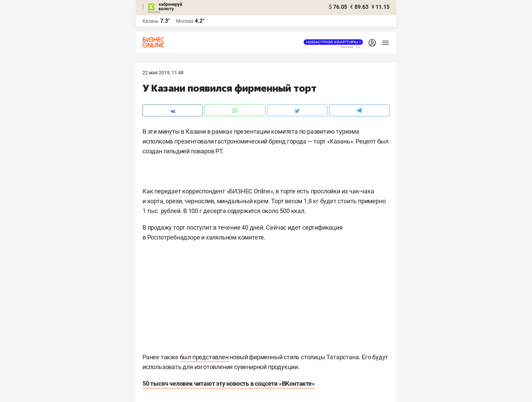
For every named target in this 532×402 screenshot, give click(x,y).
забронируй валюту (170, 6)
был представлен (204, 357)
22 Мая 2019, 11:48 (163, 73)
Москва (185, 21)
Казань (151, 21)
